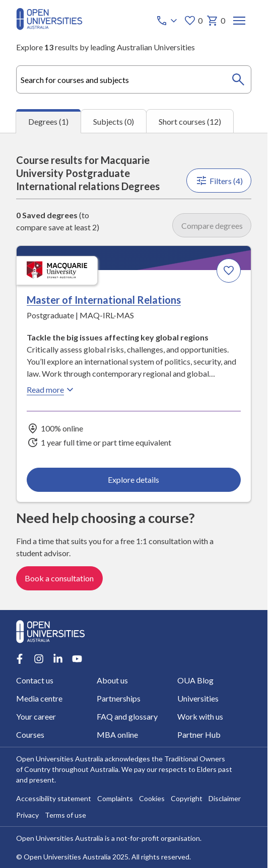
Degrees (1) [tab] (48, 121)
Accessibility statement (54, 798)
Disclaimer (225, 798)
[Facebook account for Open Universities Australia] (20, 659)
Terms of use (65, 815)
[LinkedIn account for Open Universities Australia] (58, 659)
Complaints (115, 798)
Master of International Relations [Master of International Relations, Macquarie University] (104, 299)
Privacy (27, 815)
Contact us (35, 680)
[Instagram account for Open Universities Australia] (39, 659)
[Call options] (168, 21)
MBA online (117, 734)
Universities (197, 698)
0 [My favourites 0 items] (193, 21)
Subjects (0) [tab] (114, 121)
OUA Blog (195, 680)
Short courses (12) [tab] (190, 121)
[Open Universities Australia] (49, 27)
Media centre (39, 698)
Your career (36, 716)
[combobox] (134, 79)
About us (112, 680)
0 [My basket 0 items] (216, 21)
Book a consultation (59, 578)
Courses (30, 734)
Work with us (200, 716)
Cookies (152, 798)
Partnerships (119, 698)
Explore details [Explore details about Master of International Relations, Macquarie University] (134, 479)
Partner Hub (198, 734)
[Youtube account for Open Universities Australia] (77, 659)
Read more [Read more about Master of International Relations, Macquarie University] (51, 389)
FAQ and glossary (127, 716)
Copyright (187, 798)
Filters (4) (219, 181)
